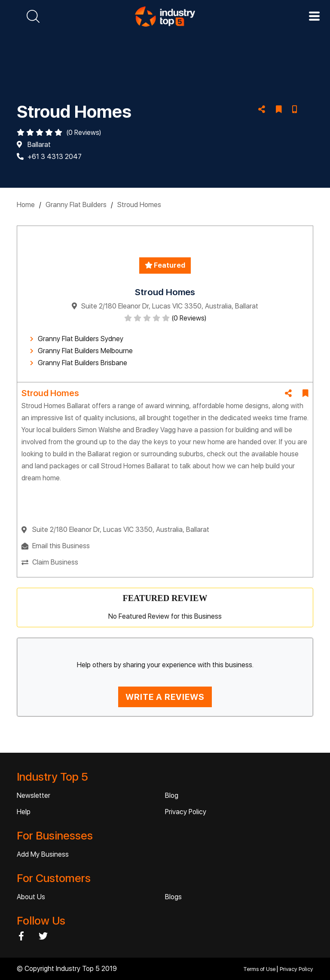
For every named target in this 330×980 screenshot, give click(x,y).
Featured (165, 265)
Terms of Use (260, 969)
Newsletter (34, 795)
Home (26, 205)
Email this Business (61, 546)
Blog (172, 795)
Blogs (173, 897)
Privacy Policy (186, 812)
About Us (31, 897)
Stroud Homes (139, 205)
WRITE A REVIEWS (165, 697)
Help (24, 812)
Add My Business (43, 854)
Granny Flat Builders (76, 205)
